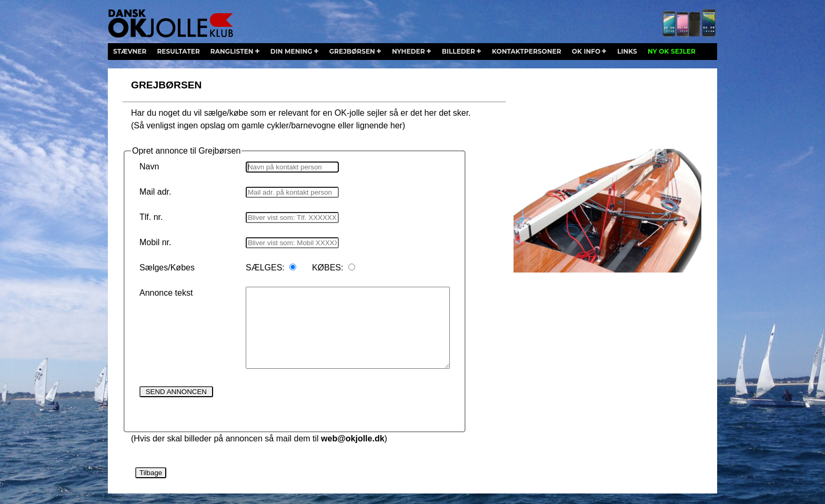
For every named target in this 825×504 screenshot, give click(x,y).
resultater (178, 51)
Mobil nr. (155, 242)
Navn (149, 167)
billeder (459, 51)
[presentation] (326, 406)
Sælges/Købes (167, 268)
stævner (130, 51)
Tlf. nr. (151, 217)
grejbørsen (352, 51)
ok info (586, 51)
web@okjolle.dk (353, 439)
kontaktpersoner (527, 51)
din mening (291, 51)
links (627, 51)
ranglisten (232, 51)
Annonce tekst (166, 293)
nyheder (409, 51)
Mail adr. (155, 192)
